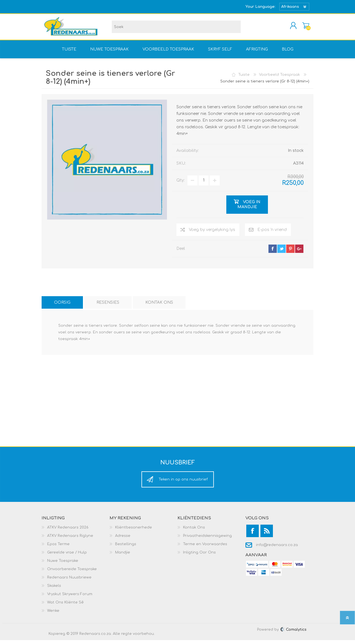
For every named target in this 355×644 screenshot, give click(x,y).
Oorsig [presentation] (62, 306)
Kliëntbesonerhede (134, 531)
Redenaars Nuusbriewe (69, 581)
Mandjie (300, 27)
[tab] (62, 306)
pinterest (290, 253)
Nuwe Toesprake (63, 565)
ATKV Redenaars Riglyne (70, 540)
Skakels (54, 590)
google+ (299, 253)
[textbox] (176, 29)
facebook (273, 253)
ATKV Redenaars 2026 (68, 531)
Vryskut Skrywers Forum (70, 598)
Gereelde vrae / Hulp (67, 556)
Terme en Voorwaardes (205, 548)
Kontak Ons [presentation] (159, 306)
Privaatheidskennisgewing (207, 540)
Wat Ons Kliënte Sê (65, 606)
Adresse (123, 540)
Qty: (181, 184)
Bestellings (126, 548)
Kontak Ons (194, 531)
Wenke (53, 615)
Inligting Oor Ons (199, 556)
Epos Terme (58, 548)
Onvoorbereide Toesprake (72, 573)
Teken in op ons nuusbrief (183, 483)
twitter (282, 253)
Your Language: (260, 7)
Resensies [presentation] (108, 306)
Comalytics (293, 633)
